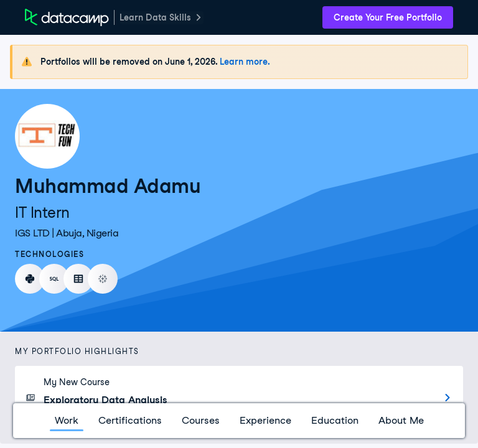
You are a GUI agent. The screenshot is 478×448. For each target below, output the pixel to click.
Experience (265, 420)
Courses (201, 420)
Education (335, 420)
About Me (401, 420)
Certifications (130, 420)
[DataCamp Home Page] (67, 17)
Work (67, 420)
